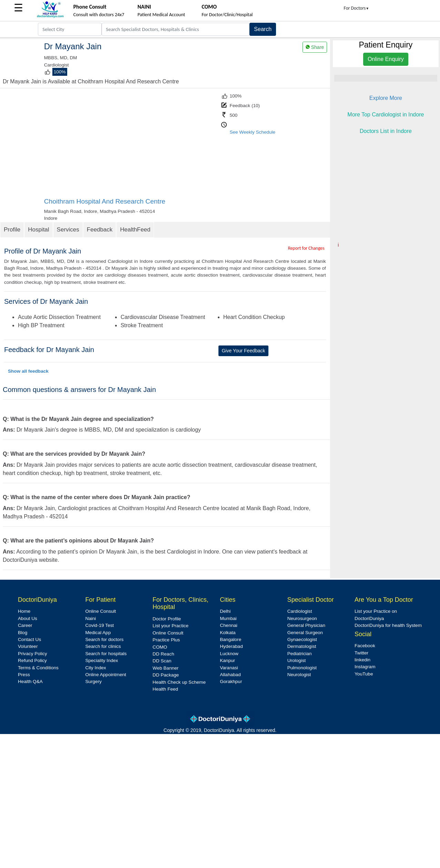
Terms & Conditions (38, 668)
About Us (28, 618)
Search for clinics (103, 646)
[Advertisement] (132, 146)
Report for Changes (306, 248)
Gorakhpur (231, 681)
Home (24, 611)
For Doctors (357, 8)
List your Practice (171, 626)
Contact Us (29, 639)
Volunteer (28, 646)
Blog (23, 633)
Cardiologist (300, 611)
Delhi (225, 611)
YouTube (364, 674)
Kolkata (228, 633)
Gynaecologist (302, 639)
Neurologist (299, 675)
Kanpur (227, 660)
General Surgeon (305, 633)
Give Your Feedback (243, 351)
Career (25, 625)
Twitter (361, 653)
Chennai (229, 625)
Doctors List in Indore (386, 131)
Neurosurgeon (302, 618)
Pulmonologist (302, 668)
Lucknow (229, 654)
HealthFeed (135, 230)
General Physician (306, 625)
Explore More (386, 98)
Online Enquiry (386, 59)
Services (68, 230)
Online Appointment (106, 675)
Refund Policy (32, 660)
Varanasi (229, 668)
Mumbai (228, 618)
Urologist (297, 660)
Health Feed (165, 689)
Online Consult (100, 611)
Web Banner (166, 668)
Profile (12, 230)
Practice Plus (166, 640)
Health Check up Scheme (179, 682)
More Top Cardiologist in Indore (386, 115)
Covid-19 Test (99, 625)
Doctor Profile (167, 619)
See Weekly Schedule (252, 132)
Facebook (365, 646)
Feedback (100, 230)
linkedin (362, 660)
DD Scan (162, 661)
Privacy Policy (33, 654)
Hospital (38, 230)
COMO (160, 647)
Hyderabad (231, 646)
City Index (95, 668)
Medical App (98, 633)
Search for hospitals (106, 654)
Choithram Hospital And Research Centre (105, 201)
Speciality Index (101, 660)
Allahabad (230, 675)
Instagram (365, 667)
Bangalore (231, 639)
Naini (90, 618)
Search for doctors (104, 639)
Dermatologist (302, 646)
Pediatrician (300, 654)
